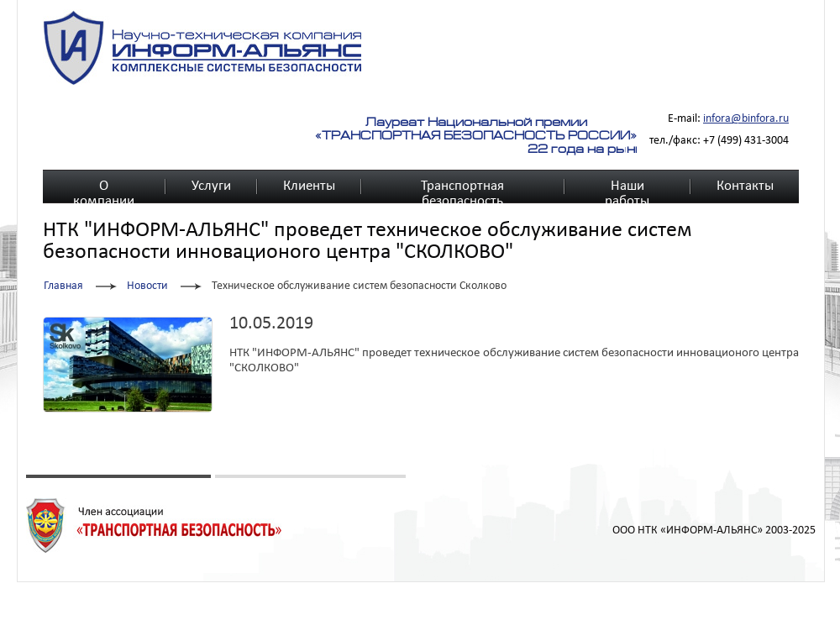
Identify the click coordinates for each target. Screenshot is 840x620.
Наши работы (627, 187)
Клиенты (309, 186)
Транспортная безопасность (462, 187)
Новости (147, 286)
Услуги (211, 186)
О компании (104, 187)
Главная (63, 286)
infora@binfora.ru (746, 119)
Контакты (745, 186)
